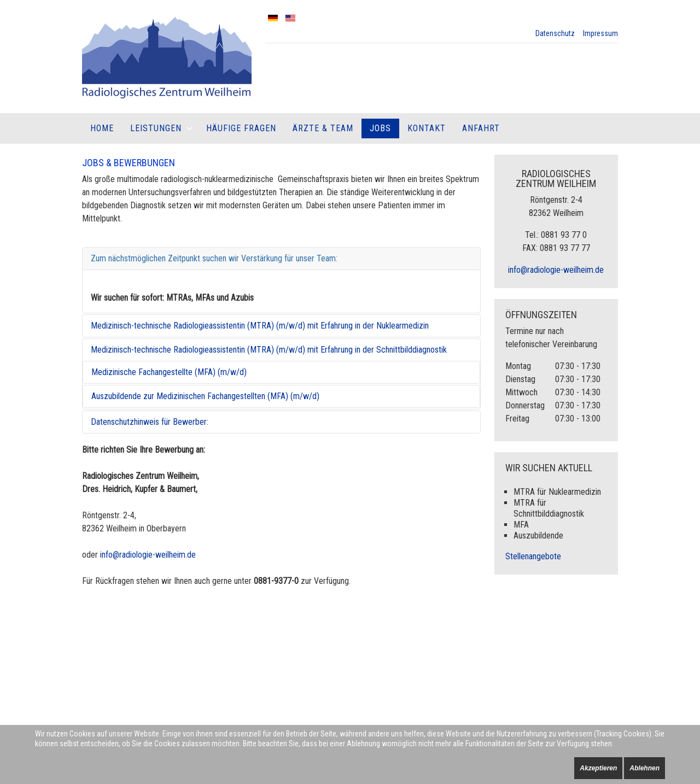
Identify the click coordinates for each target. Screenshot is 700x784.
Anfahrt (481, 128)
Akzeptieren (598, 768)
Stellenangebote (533, 556)
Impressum (600, 33)
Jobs (380, 128)
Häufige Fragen (241, 128)
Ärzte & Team (323, 128)
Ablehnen (644, 768)
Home (102, 128)
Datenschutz (555, 33)
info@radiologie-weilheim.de (148, 555)
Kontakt (427, 128)
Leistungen (156, 128)
